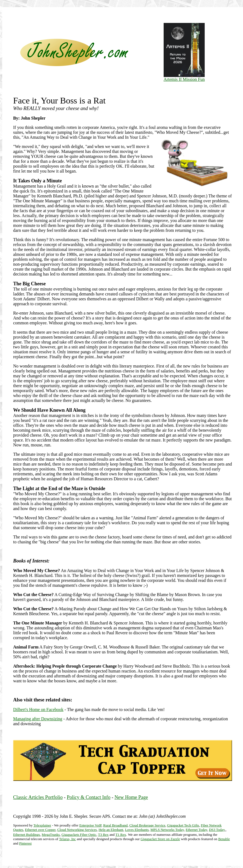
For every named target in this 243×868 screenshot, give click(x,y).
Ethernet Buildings (27, 835)
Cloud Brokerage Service (147, 825)
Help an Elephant (111, 830)
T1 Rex (121, 835)
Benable (224, 839)
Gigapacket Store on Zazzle (160, 839)
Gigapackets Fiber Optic (79, 835)
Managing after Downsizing (38, 719)
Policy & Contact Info (89, 797)
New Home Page (131, 797)
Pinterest (25, 843)
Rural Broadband (115, 825)
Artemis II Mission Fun (184, 77)
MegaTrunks (51, 835)
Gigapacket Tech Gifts (183, 825)
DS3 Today (217, 830)
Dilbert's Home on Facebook (38, 709)
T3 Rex (103, 835)
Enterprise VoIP (90, 825)
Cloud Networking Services (77, 830)
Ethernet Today (196, 830)
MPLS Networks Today (167, 830)
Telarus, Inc (67, 839)
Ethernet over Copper (40, 830)
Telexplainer (42, 825)
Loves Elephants (137, 830)
